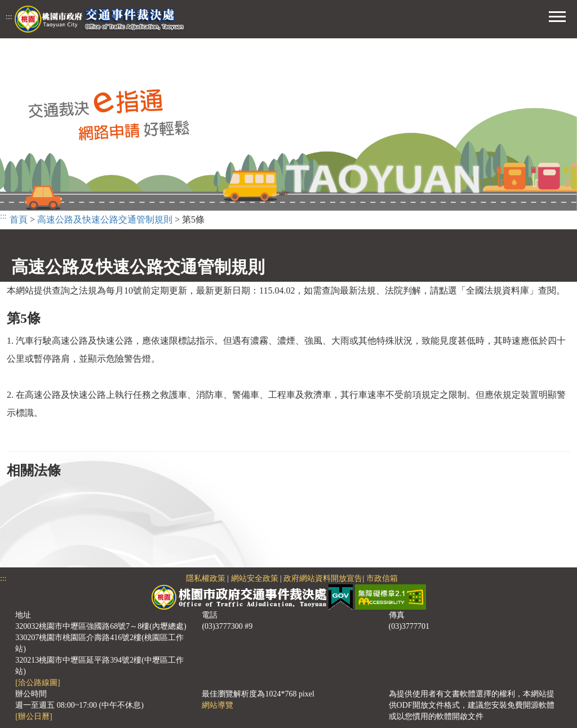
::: (9, 17)
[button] (557, 15)
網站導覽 (218, 705)
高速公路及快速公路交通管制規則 (105, 219)
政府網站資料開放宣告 (323, 578)
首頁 (19, 219)
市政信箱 (382, 578)
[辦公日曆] (34, 716)
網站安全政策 (255, 578)
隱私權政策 (206, 578)
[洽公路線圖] (37, 683)
